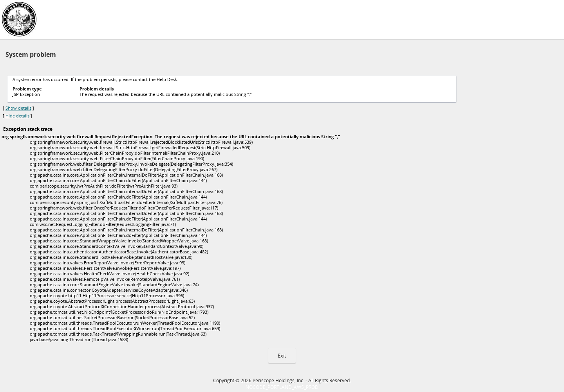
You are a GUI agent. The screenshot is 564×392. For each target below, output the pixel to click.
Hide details (17, 116)
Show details (18, 108)
